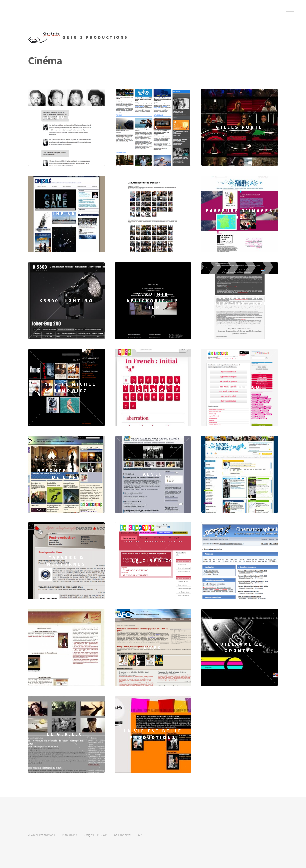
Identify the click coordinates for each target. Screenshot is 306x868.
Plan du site (69, 835)
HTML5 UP (100, 835)
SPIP (141, 835)
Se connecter (123, 835)
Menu (290, 14)
